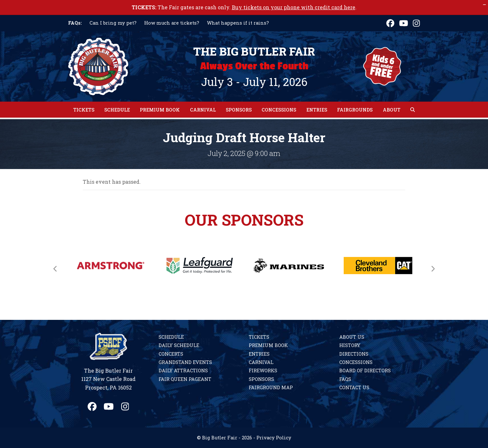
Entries (259, 354)
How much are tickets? (172, 23)
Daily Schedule (179, 345)
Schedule (171, 337)
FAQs (345, 379)
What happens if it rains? (238, 23)
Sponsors (261, 379)
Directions (354, 354)
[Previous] (55, 269)
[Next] (433, 269)
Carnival (261, 362)
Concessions (356, 362)
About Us (352, 337)
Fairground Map (271, 387)
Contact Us (354, 387)
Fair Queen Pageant (185, 379)
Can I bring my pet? (113, 23)
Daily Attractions (183, 371)
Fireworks (263, 371)
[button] (413, 110)
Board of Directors (365, 371)
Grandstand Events (185, 362)
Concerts (171, 354)
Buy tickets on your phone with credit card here (294, 7)
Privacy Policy (274, 438)
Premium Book (268, 345)
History (350, 345)
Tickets (259, 337)
